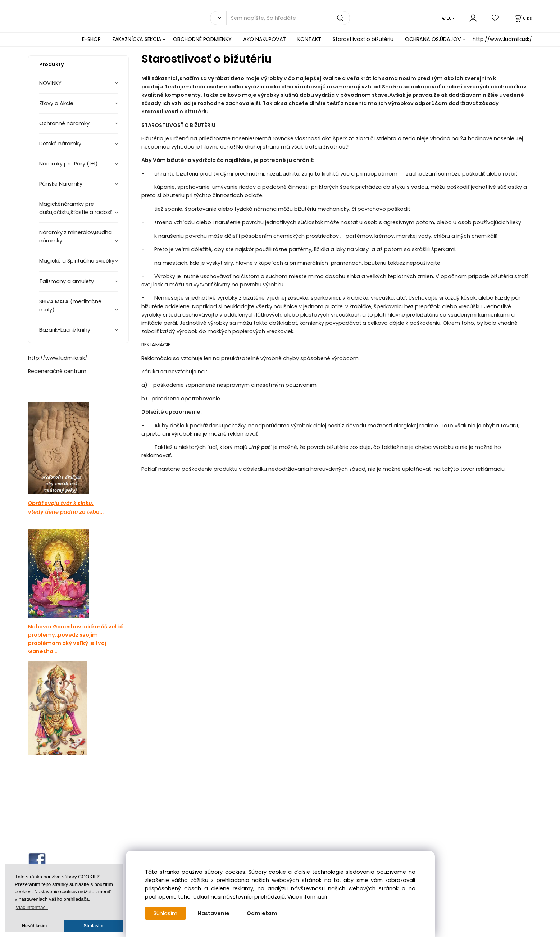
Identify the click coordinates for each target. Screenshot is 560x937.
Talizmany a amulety (67, 281)
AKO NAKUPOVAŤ (265, 39)
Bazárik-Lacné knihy (65, 330)
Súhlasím (165, 913)
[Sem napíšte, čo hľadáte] (288, 18)
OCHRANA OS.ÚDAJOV (433, 39)
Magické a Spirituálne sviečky (77, 261)
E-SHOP (91, 39)
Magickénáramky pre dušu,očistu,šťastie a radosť (76, 208)
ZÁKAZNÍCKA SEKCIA (137, 39)
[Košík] (523, 18)
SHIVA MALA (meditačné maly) (70, 306)
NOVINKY (50, 83)
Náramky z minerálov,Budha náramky (76, 236)
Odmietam (262, 913)
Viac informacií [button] (32, 907)
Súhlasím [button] (94, 926)
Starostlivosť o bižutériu (363, 39)
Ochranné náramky (64, 123)
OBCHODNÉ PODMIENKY (202, 39)
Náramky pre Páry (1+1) (69, 164)
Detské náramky (60, 144)
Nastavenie (213, 913)
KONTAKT (309, 39)
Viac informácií (307, 897)
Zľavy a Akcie (56, 103)
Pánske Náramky (61, 184)
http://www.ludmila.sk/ (502, 39)
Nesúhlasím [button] (34, 926)
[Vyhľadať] (218, 18)
